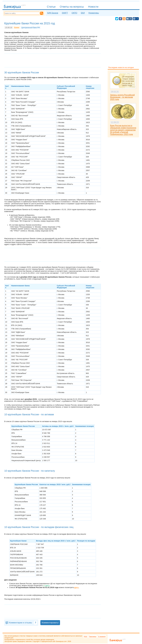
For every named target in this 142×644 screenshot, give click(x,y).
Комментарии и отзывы (23, 623)
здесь (47, 585)
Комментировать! (50, 623)
